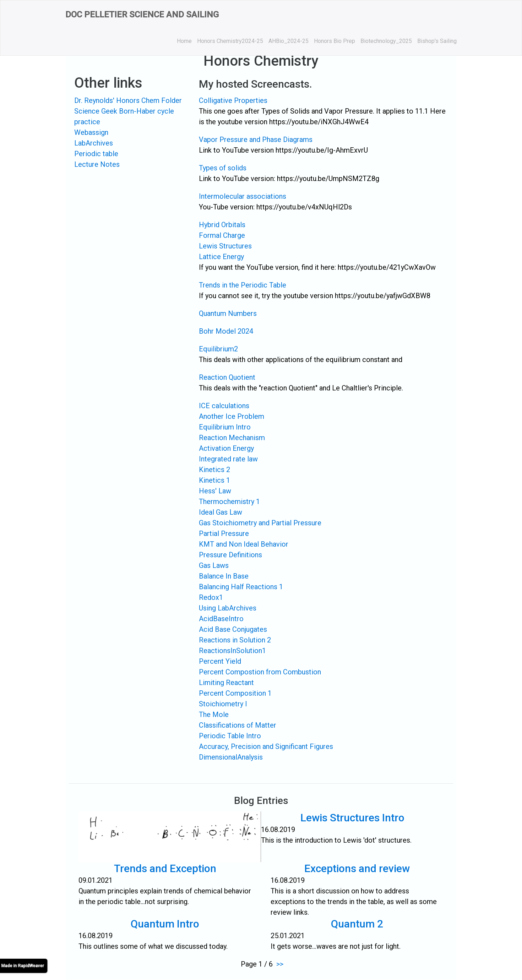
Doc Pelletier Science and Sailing (142, 15)
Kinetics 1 (214, 480)
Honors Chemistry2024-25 (230, 41)
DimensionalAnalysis (231, 757)
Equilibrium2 (218, 349)
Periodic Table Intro (230, 736)
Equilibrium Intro (225, 427)
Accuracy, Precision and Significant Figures (266, 746)
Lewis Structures (225, 246)
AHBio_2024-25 (289, 41)
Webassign (91, 132)
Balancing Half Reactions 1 (241, 587)
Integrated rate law (228, 459)
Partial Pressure (224, 533)
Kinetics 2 (214, 470)
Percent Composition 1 (235, 693)
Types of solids (223, 168)
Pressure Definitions (230, 555)
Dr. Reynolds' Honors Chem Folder (128, 100)
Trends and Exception (165, 873)
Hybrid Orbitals (222, 225)
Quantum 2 (357, 928)
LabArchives (94, 143)
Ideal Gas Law (221, 512)
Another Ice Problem (232, 416)
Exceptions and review (357, 873)
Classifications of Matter (238, 725)
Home (184, 41)
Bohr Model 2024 (226, 331)
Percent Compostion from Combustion (260, 672)
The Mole (214, 715)
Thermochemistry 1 (229, 502)
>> (280, 964)
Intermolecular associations (243, 196)
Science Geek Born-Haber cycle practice (124, 116)
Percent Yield (220, 661)
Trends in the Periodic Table (243, 285)
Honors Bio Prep (335, 41)
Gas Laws (214, 565)
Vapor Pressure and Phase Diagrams (256, 139)
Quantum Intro (165, 928)
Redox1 (211, 597)
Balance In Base (224, 576)
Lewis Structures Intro (348, 822)
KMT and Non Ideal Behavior (244, 544)
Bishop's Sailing (437, 41)
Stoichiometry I (223, 704)
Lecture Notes (97, 164)
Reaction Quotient (227, 377)
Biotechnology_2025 (386, 41)
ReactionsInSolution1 (232, 651)
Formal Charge (222, 235)
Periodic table (96, 154)
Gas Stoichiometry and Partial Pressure (260, 523)
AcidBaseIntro (221, 619)
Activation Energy (226, 448)
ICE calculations (224, 406)
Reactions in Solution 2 (235, 640)
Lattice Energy (221, 257)
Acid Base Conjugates (233, 629)
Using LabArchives (228, 608)
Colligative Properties (233, 100)
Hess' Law (215, 491)
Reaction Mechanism (232, 438)
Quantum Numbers (228, 313)
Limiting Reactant (226, 683)
